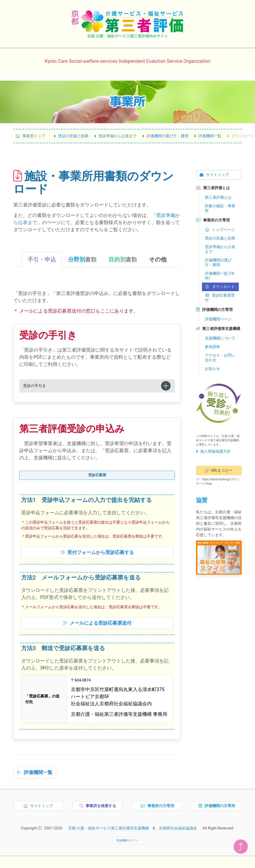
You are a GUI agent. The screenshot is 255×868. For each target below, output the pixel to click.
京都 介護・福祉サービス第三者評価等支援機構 (108, 835)
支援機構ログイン (127, 848)
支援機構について (220, 338)
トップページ (220, 230)
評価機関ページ (218, 319)
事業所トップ (30, 136)
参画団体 (212, 347)
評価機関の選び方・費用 (165, 136)
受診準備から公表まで (115, 136)
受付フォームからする (97, 559)
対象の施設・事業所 (220, 208)
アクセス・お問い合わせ (220, 358)
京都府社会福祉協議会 (178, 835)
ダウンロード (220, 287)
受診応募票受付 (220, 298)
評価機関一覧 (208, 136)
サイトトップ (214, 175)
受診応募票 (97, 477)
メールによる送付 (97, 630)
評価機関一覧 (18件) (219, 276)
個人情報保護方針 (213, 451)
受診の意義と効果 (71, 136)
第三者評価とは (218, 197)
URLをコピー (219, 470)
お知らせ (212, 369)
